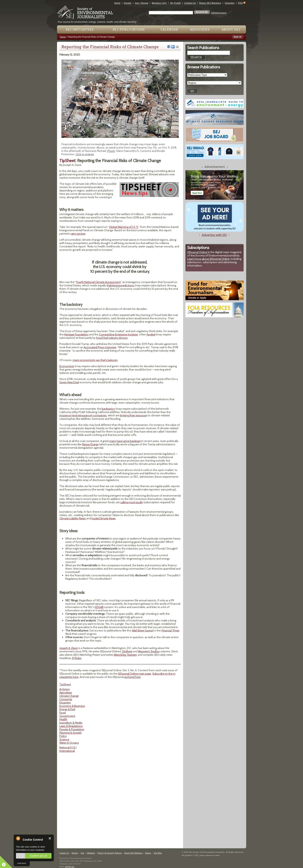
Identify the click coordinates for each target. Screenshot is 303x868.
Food (63, 713)
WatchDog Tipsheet (125, 655)
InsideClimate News (104, 518)
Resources (200, 29)
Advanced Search (219, 13)
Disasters (65, 703)
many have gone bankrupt (125, 441)
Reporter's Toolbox (149, 651)
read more (22, 863)
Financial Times (170, 630)
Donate (128, 3)
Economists (67, 366)
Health (63, 719)
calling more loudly (132, 502)
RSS (240, 3)
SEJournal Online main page (135, 674)
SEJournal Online (197, 252)
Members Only (159, 3)
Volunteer (230, 3)
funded (151, 334)
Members (91, 853)
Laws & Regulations (71, 726)
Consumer (66, 699)
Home (117, 3)
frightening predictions (120, 285)
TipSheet (127, 651)
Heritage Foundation (76, 334)
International (67, 751)
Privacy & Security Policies (110, 853)
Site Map (158, 853)
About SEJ (231, 29)
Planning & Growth (71, 733)
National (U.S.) (68, 747)
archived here (132, 677)
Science (64, 739)
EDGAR (99, 607)
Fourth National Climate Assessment (98, 282)
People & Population (72, 729)
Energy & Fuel (67, 709)
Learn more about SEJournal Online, (209, 259)
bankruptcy (108, 409)
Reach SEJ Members (210, 3)
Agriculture (66, 693)
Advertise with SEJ (214, 235)
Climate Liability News (73, 518)
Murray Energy (90, 444)
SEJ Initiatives (80, 29)
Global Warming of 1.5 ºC (124, 227)
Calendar (169, 29)
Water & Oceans (69, 743)
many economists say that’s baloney (95, 360)
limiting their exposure (133, 415)
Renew (148, 853)
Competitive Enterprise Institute (118, 334)
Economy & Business (72, 706)
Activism (65, 689)
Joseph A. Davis (68, 648)
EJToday (77, 658)
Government (67, 716)
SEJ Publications (129, 29)
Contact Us (190, 3)
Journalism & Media (71, 723)
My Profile (175, 3)
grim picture (78, 234)
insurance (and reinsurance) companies (83, 415)
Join (82, 853)
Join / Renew (142, 3)
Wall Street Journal (142, 630)
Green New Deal (69, 382)
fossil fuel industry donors (112, 338)
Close (50, 838)
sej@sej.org (70, 867)
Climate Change (69, 696)
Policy (63, 736)
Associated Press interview (100, 347)
